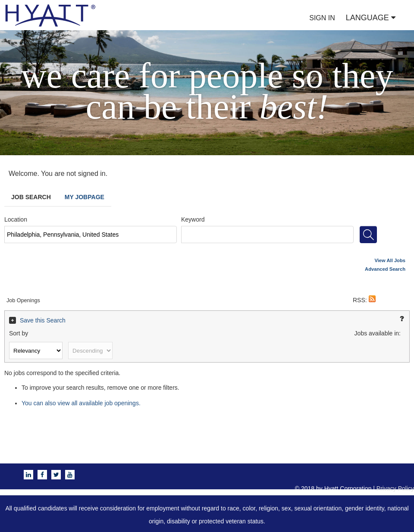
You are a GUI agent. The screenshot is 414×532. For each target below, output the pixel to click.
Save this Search (43, 320)
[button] (372, 300)
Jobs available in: (378, 333)
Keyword (193, 219)
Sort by (19, 333)
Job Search (31, 197)
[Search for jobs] (368, 235)
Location (16, 219)
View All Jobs (390, 260)
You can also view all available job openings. (81, 403)
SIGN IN (322, 18)
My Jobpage (85, 197)
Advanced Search (385, 269)
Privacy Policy (395, 488)
